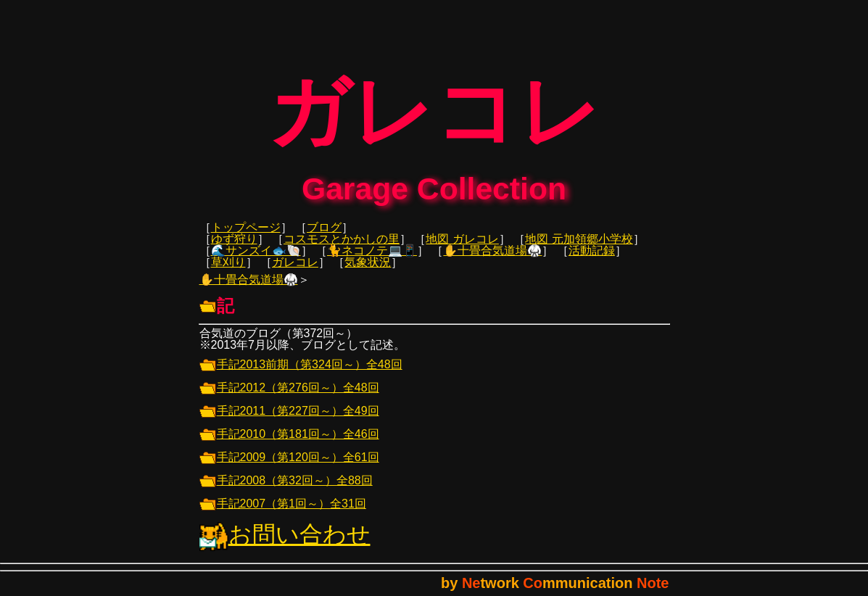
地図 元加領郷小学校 (579, 249)
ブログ (324, 237)
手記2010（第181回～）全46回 (289, 444)
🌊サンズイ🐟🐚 (256, 261)
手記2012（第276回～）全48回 (289, 398)
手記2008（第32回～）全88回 (286, 491)
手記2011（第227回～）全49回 (289, 421)
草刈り (228, 272)
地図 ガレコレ (462, 249)
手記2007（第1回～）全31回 (283, 514)
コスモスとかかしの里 (342, 249)
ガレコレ (295, 272)
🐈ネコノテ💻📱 (372, 261)
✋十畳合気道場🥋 (492, 261)
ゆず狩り (234, 249)
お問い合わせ (285, 545)
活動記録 (592, 261)
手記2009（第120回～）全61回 (289, 467)
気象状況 (368, 272)
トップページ (246, 237)
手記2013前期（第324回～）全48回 (301, 374)
